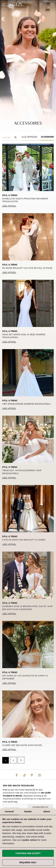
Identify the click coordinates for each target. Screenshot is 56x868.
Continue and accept (28, 853)
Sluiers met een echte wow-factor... (23, 745)
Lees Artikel (9, 206)
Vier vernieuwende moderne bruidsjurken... (27, 404)
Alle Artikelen (29, 137)
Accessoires (48, 137)
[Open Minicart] (52, 5)
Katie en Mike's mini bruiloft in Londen (24, 539)
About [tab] (47, 811)
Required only (28, 862)
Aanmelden (46, 5)
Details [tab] (28, 811)
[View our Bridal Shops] (41, 5)
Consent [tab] (9, 811)
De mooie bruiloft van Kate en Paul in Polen (27, 268)
